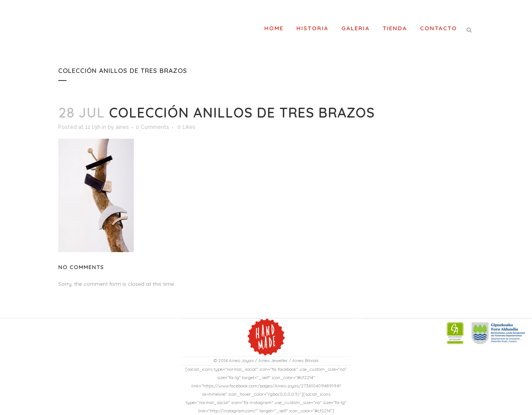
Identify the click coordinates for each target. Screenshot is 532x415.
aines (122, 127)
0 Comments (152, 127)
